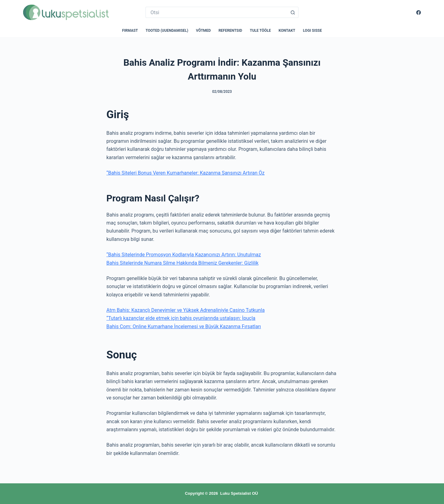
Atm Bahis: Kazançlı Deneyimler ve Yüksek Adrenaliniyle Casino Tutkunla (185, 310)
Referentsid (230, 31)
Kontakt (287, 31)
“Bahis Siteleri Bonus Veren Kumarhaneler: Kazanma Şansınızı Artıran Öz (185, 173)
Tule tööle (260, 31)
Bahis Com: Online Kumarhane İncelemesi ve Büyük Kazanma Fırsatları (184, 326)
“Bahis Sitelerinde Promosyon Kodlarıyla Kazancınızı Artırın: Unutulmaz (184, 255)
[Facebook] (419, 12)
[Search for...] (216, 12)
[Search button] (293, 12)
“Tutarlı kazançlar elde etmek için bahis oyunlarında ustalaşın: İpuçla (181, 318)
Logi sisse (313, 31)
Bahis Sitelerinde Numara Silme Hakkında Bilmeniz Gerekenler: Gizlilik (182, 263)
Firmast (130, 31)
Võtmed (203, 31)
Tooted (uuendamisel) (167, 31)
